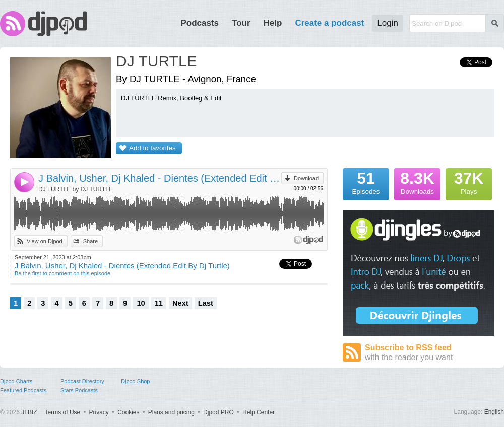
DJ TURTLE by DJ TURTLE (76, 189)
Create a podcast (329, 23)
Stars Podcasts (79, 390)
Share (90, 241)
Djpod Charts (16, 381)
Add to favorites (152, 148)
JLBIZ (29, 412)
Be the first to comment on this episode (62, 273)
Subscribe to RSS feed (429, 353)
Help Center (259, 412)
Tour (241, 23)
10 (141, 303)
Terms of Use (63, 412)
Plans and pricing (171, 412)
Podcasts (200, 23)
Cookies (128, 412)
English (494, 412)
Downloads (417, 182)
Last (206, 303)
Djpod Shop (136, 381)
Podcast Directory (82, 381)
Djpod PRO (218, 412)
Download (306, 178)
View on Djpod (45, 241)
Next (180, 303)
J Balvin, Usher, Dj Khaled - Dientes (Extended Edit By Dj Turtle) (160, 178)
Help (273, 23)
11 (159, 303)
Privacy (99, 412)
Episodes (366, 182)
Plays (469, 182)
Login (388, 23)
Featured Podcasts (23, 390)
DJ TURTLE (156, 61)
